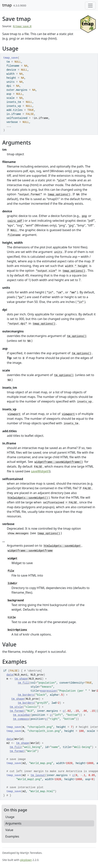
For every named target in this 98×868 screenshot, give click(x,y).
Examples (12, 836)
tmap (7, 5)
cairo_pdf (15, 221)
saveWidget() (40, 471)
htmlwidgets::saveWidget (62, 546)
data (10, 675)
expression (48, 691)
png (84, 216)
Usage (10, 817)
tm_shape (21, 679)
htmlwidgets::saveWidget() (28, 498)
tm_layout (38, 775)
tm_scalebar (22, 715)
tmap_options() (59, 195)
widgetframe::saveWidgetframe (30, 551)
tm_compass (21, 719)
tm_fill (23, 683)
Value (9, 830)
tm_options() (77, 336)
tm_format (17, 711)
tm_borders (26, 695)
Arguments (13, 823)
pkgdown (26, 860)
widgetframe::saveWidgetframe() (59, 462)
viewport (14, 414)
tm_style (16, 707)
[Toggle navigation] (90, 6)
